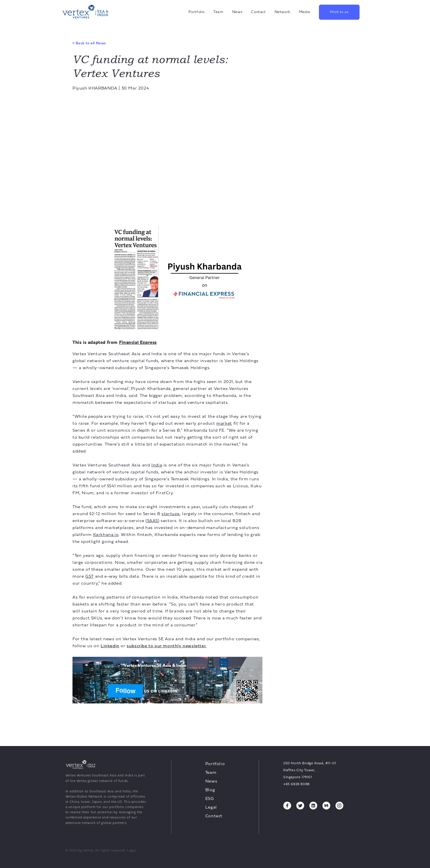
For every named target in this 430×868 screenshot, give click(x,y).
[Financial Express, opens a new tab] (138, 343)
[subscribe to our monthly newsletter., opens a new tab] (167, 646)
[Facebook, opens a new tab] (287, 806)
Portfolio (197, 12)
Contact (258, 12)
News (237, 12)
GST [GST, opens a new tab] (89, 577)
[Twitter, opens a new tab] (300, 806)
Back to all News (89, 43)
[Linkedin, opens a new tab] (110, 646)
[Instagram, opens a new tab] (339, 806)
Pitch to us (339, 12)
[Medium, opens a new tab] (326, 806)
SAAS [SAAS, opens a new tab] (153, 521)
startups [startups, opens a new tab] (171, 514)
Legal (211, 808)
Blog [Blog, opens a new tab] (210, 790)
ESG (210, 799)
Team (218, 12)
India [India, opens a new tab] (157, 465)
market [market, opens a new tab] (224, 424)
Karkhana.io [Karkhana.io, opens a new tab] (106, 535)
